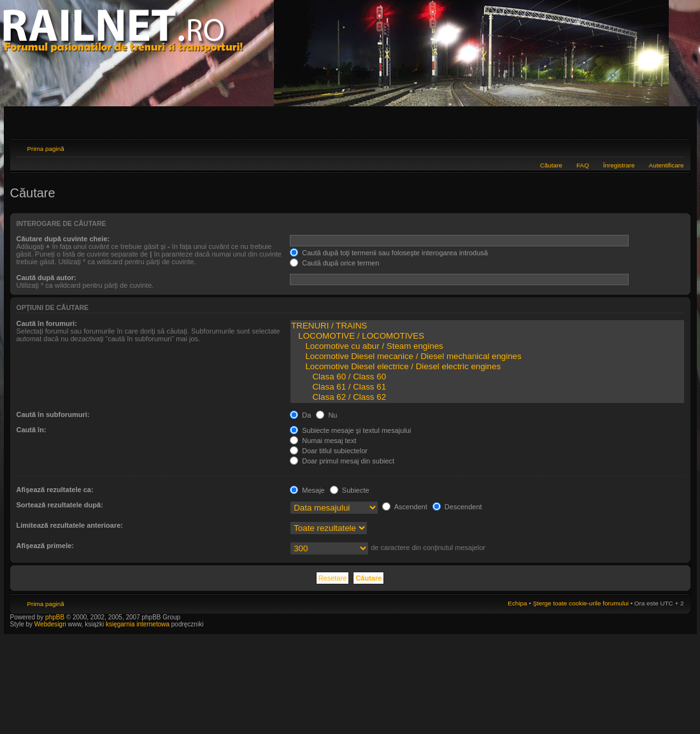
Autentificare (667, 165)
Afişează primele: (45, 546)
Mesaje (307, 490)
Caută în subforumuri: (53, 414)
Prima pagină (46, 149)
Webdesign (51, 624)
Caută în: (32, 430)
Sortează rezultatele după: (60, 505)
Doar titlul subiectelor (329, 451)
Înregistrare (619, 165)
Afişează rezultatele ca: (55, 490)
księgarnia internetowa (138, 624)
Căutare (551, 165)
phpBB (55, 617)
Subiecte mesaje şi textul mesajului (350, 430)
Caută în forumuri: (47, 323)
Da (300, 415)
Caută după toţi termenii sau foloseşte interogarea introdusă (389, 253)
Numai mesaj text (323, 441)
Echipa (517, 603)
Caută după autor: (46, 278)
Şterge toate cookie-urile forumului (580, 603)
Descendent (457, 507)
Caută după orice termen (334, 263)
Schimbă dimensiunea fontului (675, 147)
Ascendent (404, 507)
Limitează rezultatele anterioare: (70, 525)
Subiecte (350, 490)
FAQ (583, 165)
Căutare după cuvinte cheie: (63, 239)
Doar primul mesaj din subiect (342, 461)
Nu (326, 415)
